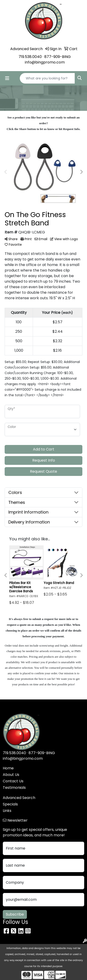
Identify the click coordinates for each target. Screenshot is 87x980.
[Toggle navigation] (7, 78)
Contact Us (13, 781)
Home (8, 768)
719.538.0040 (30, 57)
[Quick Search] (47, 78)
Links (7, 811)
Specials (10, 804)
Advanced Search (19, 798)
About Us (11, 775)
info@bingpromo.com (45, 62)
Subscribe (15, 914)
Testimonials (14, 788)
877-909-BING (58, 57)
